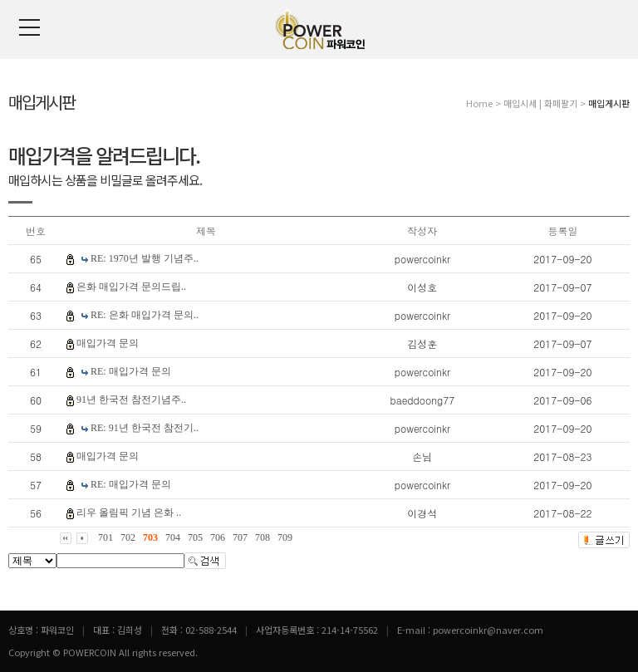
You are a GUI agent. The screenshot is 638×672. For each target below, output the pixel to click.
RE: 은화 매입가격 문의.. (145, 315)
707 (240, 537)
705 (195, 537)
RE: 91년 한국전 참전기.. (145, 428)
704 (173, 537)
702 (128, 537)
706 (218, 537)
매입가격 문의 (108, 343)
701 (106, 537)
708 (263, 537)
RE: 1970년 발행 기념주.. (145, 258)
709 (285, 537)
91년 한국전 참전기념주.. (131, 400)
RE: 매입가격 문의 (131, 371)
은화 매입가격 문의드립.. (131, 287)
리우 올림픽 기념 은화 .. (129, 513)
